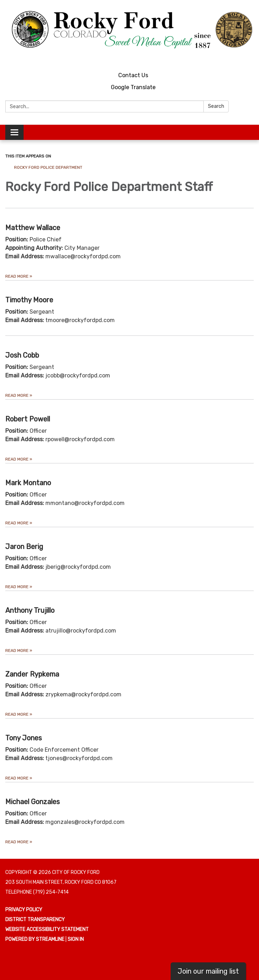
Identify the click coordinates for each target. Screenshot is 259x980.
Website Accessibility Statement (47, 929)
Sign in (76, 939)
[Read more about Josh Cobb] (129, 367)
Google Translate (133, 87)
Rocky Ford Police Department (48, 167)
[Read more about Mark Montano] (129, 495)
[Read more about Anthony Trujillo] (129, 622)
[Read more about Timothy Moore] (129, 308)
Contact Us (133, 75)
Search (216, 106)
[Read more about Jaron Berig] (129, 559)
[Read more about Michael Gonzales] (129, 814)
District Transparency (35, 920)
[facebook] (249, 58)
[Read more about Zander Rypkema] (129, 686)
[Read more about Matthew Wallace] (129, 244)
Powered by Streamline (35, 939)
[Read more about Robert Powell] (129, 431)
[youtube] (236, 58)
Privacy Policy (24, 910)
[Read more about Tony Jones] (129, 750)
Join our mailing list (208, 971)
